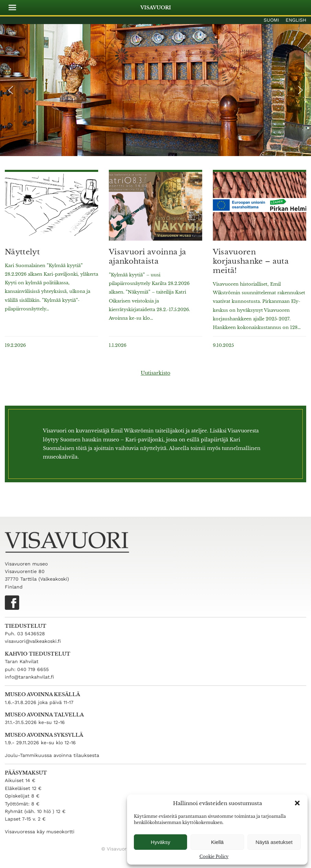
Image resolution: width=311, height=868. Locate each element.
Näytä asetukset (274, 842)
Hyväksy (160, 842)
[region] (155, 90)
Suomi (271, 20)
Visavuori (156, 8)
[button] (297, 803)
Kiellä (217, 842)
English (296, 20)
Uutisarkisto (155, 373)
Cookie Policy (214, 856)
